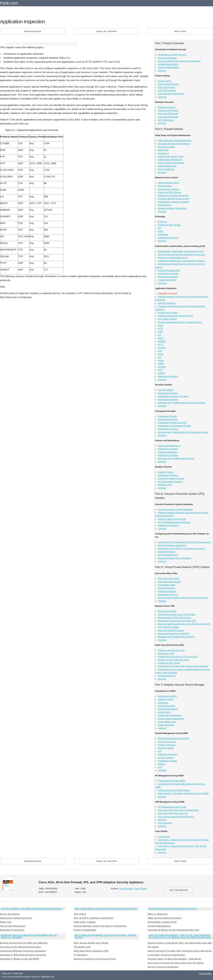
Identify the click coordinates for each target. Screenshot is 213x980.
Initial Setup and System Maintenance (175, 141)
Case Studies (164, 837)
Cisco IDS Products (167, 87)
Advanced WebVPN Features (171, 630)
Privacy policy (205, 974)
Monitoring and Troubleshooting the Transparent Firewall (183, 432)
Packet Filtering (165, 186)
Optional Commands (167, 591)
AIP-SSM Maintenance (168, 555)
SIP (160, 357)
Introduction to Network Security (172, 55)
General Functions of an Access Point (95, 959)
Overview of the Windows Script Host (21, 947)
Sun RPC (162, 348)
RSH (160, 351)
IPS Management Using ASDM (172, 781)
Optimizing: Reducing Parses (16, 918)
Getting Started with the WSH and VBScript (24, 943)
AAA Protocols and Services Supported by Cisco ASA (182, 255)
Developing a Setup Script (162, 922)
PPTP (160, 345)
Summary (162, 71)
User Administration (167, 552)
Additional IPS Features (168, 525)
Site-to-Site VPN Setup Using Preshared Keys (178, 810)
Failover (161, 764)
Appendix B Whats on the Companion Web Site (173, 930)
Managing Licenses (166, 147)
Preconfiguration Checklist (169, 582)
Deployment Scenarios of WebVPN (173, 634)
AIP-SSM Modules (166, 120)
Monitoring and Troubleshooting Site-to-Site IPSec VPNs (183, 598)
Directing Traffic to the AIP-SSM (172, 519)
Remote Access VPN (167, 611)
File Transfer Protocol (167, 319)
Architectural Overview (168, 393)
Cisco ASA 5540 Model (168, 117)
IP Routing (163, 222)
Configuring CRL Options (169, 663)
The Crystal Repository (13, 926)
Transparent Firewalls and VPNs (172, 423)
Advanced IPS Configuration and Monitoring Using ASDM (183, 793)
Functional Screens (166, 706)
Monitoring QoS (165, 485)
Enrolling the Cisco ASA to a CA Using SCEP (178, 657)
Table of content (106, 31)
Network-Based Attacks (168, 64)
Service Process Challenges (163, 967)
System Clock (164, 712)
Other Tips (6, 922)
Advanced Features (167, 588)
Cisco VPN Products (167, 91)
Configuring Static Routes (169, 225)
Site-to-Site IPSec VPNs (169, 579)
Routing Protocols (166, 748)
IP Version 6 (163, 153)
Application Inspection (168, 754)
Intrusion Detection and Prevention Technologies (179, 61)
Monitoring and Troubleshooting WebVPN (176, 637)
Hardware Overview (167, 107)
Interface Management (168, 709)
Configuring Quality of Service (171, 478)
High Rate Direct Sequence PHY (91, 951)
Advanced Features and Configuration (175, 558)
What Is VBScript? (158, 914)
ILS (159, 335)
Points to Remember (85, 930)
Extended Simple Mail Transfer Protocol (175, 316)
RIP (160, 228)
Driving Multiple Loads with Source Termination (100, 926)
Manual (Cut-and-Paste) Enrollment (174, 660)
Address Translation (167, 745)
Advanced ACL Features (169, 189)
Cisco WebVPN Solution (169, 627)
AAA (160, 751)
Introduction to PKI (166, 654)
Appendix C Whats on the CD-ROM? (20, 959)
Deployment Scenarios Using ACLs (173, 196)
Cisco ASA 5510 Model (168, 110)
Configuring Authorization (169, 270)
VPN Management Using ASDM (172, 807)
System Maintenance (167, 166)
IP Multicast (163, 235)
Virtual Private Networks (169, 67)
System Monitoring (166, 169)
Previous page (33, 31)
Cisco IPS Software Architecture (172, 545)
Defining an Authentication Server (173, 258)
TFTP (160, 370)
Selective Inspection (167, 303)
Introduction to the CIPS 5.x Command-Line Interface (181, 549)
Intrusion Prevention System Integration (175, 510)
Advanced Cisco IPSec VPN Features (175, 618)
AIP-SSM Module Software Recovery (174, 522)
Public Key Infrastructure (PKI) (171, 650)
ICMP (160, 332)
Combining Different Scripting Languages (23, 951)
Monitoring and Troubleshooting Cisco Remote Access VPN (184, 624)
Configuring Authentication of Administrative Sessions (182, 261)
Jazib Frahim (141, 889)
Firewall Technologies (167, 58)
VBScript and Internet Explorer (165, 918)
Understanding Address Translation (173, 202)
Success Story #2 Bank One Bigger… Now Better (174, 959)
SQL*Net (162, 367)
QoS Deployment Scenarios (170, 482)
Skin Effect (80, 914)
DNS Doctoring (165, 205)
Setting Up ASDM (166, 699)
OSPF (161, 231)
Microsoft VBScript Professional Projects (173, 909)
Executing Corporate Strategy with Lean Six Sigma (176, 963)
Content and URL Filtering (169, 192)
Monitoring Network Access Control (173, 199)
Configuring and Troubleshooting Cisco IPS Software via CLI (185, 542)
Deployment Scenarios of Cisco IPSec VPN (177, 621)
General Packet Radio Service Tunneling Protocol (180, 322)
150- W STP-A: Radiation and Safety (94, 918)
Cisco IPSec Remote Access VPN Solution (177, 615)
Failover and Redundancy (169, 446)
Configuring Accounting (168, 274)
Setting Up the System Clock (171, 156)
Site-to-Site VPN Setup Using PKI (173, 813)
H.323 (161, 325)
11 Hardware (81, 955)
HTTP (160, 329)
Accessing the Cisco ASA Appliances (174, 144)
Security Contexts (166, 390)
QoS (160, 767)
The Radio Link (82, 947)
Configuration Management (170, 160)
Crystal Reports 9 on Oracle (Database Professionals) (32, 909)
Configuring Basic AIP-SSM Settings (174, 790)
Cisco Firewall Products (168, 84)
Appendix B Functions (12, 930)
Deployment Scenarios (168, 238)
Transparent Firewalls (167, 416)
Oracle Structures (10, 914)
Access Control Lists (167, 742)
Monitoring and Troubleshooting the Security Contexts (182, 403)
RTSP (161, 354)
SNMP (161, 364)
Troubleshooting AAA (167, 280)
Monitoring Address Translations (172, 208)
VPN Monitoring (165, 823)
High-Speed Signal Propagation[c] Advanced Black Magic (106, 909)
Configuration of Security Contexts (173, 396)
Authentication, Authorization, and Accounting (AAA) (181, 251)
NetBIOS (162, 341)
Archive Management (159, 926)
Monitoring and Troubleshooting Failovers (176, 459)
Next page (180, 31)
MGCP (161, 338)
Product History (165, 81)
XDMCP (161, 373)
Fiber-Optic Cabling (85, 922)
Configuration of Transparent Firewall (174, 426)
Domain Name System (168, 313)
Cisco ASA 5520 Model (168, 114)
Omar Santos (126, 889)
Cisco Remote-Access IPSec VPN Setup (176, 817)
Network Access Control (168, 183)
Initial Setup (163, 150)
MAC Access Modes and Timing (91, 943)
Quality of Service (166, 472)
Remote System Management (171, 163)
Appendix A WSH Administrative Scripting (23, 955)
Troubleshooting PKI (167, 676)
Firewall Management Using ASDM (173, 738)
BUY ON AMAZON (179, 890)
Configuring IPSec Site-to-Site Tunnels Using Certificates (183, 666)
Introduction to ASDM (167, 696)
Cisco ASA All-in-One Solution (171, 94)
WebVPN (162, 820)
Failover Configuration (168, 452)
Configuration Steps (167, 585)
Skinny (161, 361)
